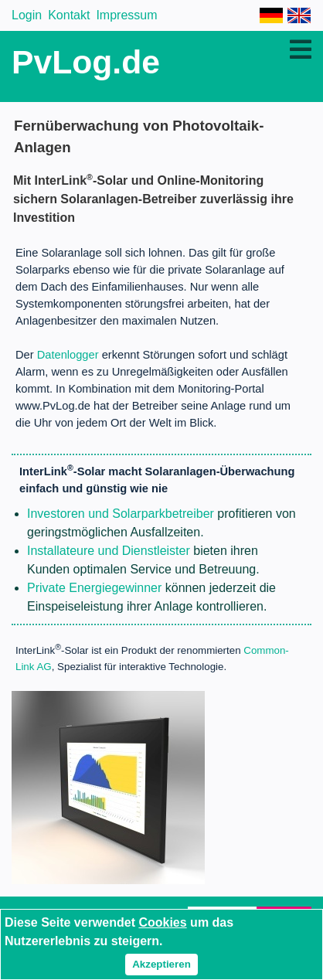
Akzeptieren (161, 964)
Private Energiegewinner (94, 588)
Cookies (162, 922)
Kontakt (69, 15)
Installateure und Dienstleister (109, 551)
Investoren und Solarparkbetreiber (121, 514)
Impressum (126, 15)
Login (27, 15)
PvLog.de (86, 62)
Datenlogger (68, 355)
